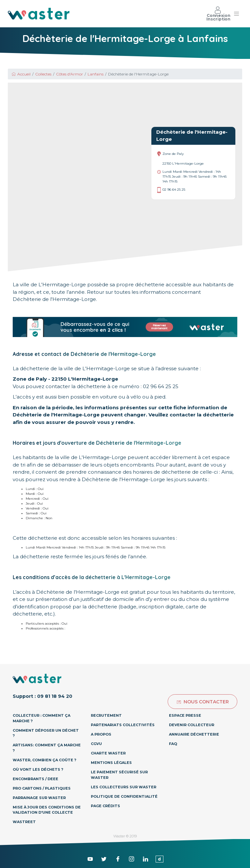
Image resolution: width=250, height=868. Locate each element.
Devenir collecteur (192, 725)
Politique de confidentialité (124, 796)
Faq (173, 744)
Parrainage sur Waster (39, 798)
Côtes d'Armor (69, 74)
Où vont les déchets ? (38, 769)
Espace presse (185, 715)
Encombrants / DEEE (35, 779)
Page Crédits (105, 806)
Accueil (21, 74)
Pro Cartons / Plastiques (42, 788)
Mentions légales (111, 763)
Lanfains (96, 74)
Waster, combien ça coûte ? (44, 760)
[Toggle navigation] (236, 14)
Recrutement (106, 715)
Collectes (43, 74)
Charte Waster (108, 753)
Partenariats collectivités (123, 725)
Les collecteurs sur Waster (124, 787)
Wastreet (24, 822)
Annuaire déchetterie (194, 734)
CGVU (96, 744)
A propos (101, 734)
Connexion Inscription (218, 14)
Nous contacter (202, 702)
